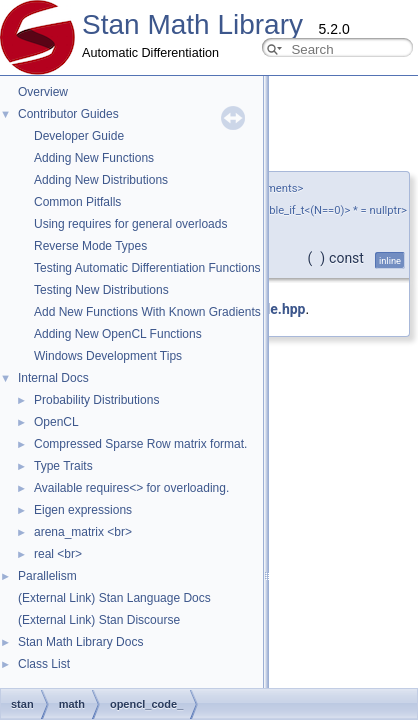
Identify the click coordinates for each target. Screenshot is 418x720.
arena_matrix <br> (83, 532)
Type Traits (63, 466)
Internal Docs (53, 378)
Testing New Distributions (101, 290)
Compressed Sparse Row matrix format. (140, 444)
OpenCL (56, 422)
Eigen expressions (83, 510)
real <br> (58, 554)
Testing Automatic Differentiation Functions (147, 268)
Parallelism (47, 576)
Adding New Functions (94, 158)
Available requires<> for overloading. (131, 488)
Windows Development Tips (108, 356)
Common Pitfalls (77, 202)
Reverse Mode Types (90, 246)
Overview (43, 92)
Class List (44, 664)
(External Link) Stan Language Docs (114, 598)
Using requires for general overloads (130, 224)
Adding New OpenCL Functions (118, 334)
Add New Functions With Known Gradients (147, 312)
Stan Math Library (192, 24)
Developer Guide (79, 136)
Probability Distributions (96, 400)
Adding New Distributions (101, 180)
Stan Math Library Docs (80, 642)
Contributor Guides (68, 114)
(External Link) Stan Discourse (99, 620)
